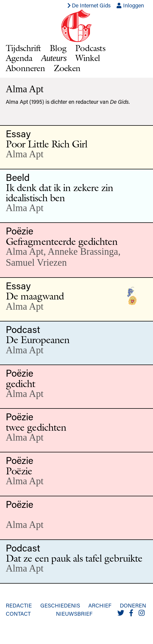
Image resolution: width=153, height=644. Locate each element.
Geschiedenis (60, 605)
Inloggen (130, 5)
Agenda (19, 58)
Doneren (133, 605)
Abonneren (25, 68)
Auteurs (54, 58)
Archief (100, 605)
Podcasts (90, 48)
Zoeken (67, 68)
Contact (18, 614)
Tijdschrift (23, 48)
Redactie (19, 605)
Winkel (88, 58)
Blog (58, 48)
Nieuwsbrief (74, 614)
